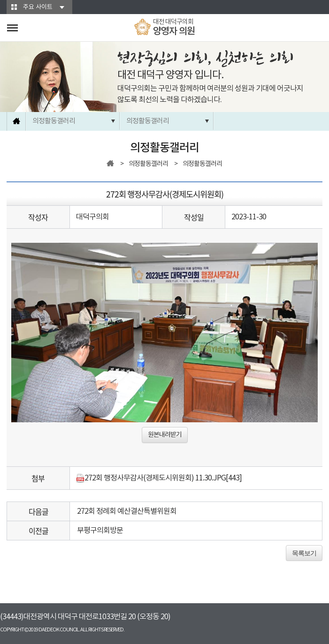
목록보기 (304, 553)
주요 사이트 (38, 7)
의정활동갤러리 (54, 121)
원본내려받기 (165, 435)
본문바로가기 (0, 0)
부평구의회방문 (100, 531)
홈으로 (16, 121)
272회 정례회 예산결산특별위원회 (127, 511)
